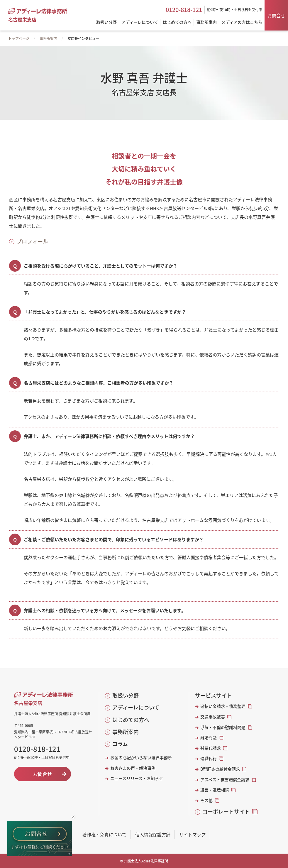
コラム (120, 744)
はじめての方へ (131, 720)
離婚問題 (209, 738)
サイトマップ (192, 834)
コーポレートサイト (226, 812)
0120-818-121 (184, 10)
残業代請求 (211, 748)
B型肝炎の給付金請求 (220, 769)
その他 (206, 800)
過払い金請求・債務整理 (223, 706)
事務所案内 (48, 38)
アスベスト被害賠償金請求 (225, 780)
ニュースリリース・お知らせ (137, 778)
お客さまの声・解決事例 (133, 768)
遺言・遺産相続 (215, 790)
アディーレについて (136, 707)
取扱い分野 (126, 695)
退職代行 (209, 758)
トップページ (19, 38)
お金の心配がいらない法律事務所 (141, 758)
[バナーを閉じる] (73, 817)
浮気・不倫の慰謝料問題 (223, 727)
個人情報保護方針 (153, 834)
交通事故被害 (213, 717)
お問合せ (276, 15)
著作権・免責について (104, 834)
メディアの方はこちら (242, 22)
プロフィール (32, 241)
